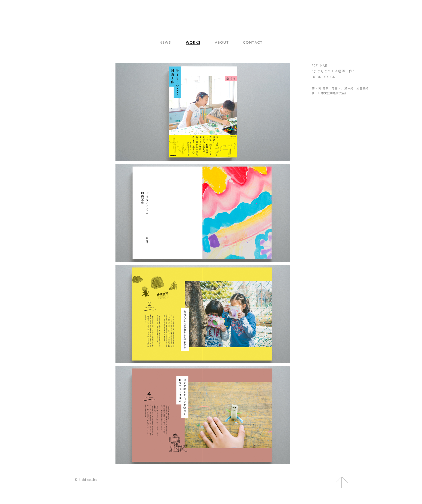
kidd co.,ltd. (211, 29)
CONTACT (253, 43)
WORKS (193, 43)
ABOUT (222, 43)
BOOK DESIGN (324, 77)
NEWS (165, 43)
